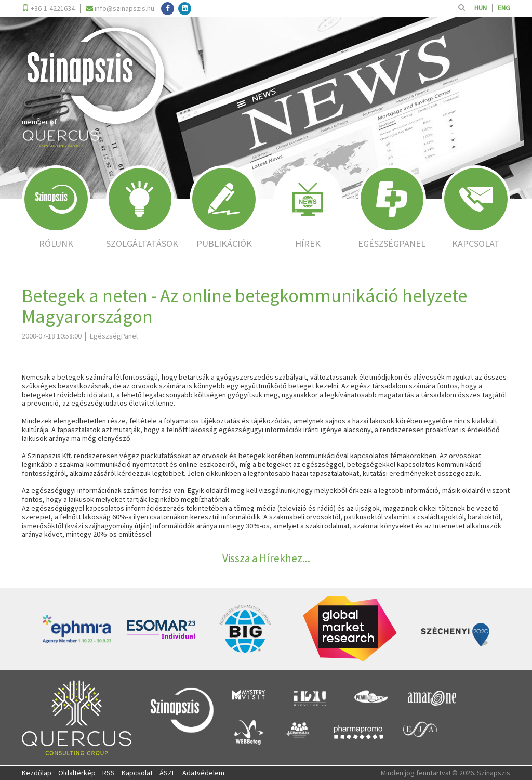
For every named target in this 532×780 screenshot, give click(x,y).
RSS (109, 773)
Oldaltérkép (77, 773)
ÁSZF (168, 773)
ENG (504, 8)
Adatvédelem (203, 773)
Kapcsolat (137, 773)
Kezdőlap (37, 773)
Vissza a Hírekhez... (266, 558)
